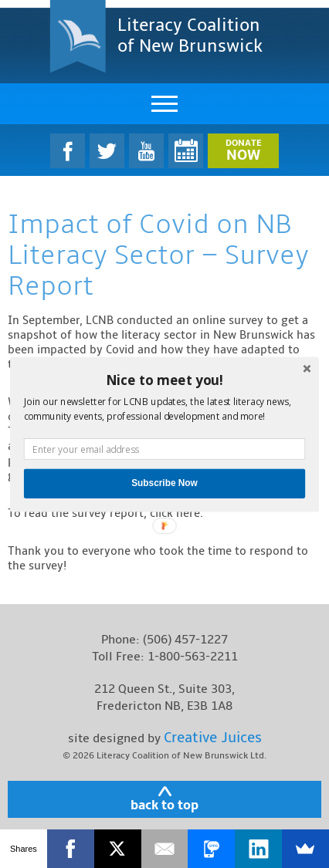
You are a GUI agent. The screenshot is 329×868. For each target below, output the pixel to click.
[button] (164, 380)
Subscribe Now (164, 483)
